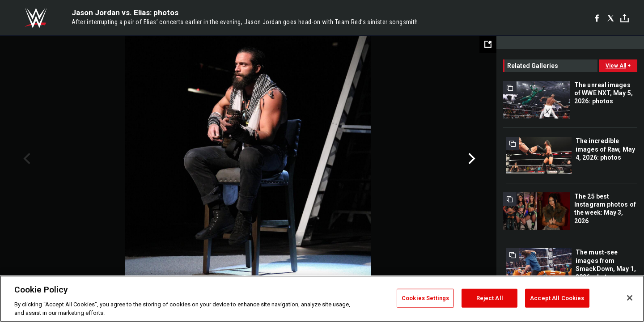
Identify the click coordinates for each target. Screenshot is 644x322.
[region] (322, 299)
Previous (26, 159)
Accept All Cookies (557, 298)
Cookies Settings (425, 298)
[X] (611, 18)
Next (471, 159)
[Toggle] (625, 18)
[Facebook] (597, 18)
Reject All (490, 298)
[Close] (630, 298)
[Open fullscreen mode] (488, 44)
